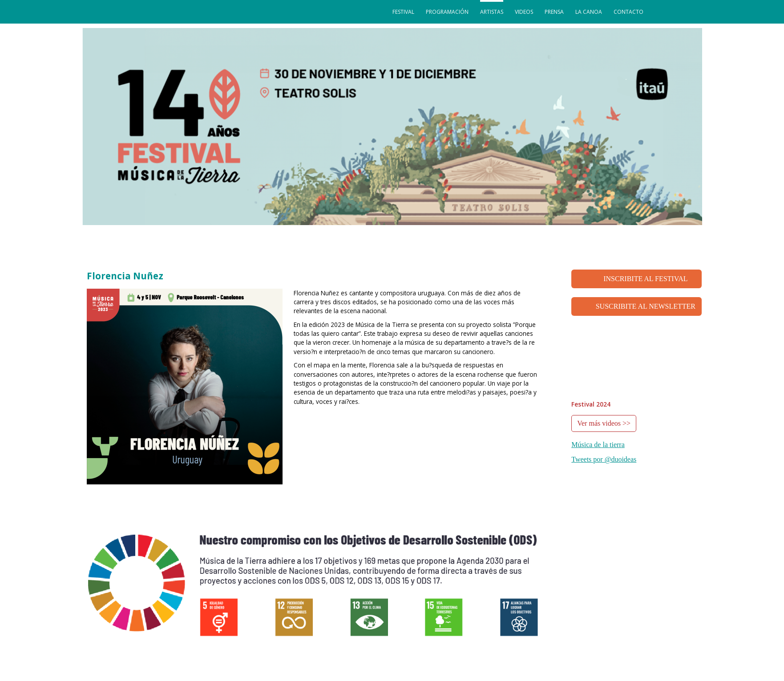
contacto (628, 12)
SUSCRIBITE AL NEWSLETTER (646, 306)
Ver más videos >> (604, 423)
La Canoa (589, 12)
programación (447, 12)
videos (524, 12)
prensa (554, 12)
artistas (492, 12)
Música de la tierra (598, 445)
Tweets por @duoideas (604, 459)
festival (403, 12)
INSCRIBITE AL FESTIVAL (645, 279)
